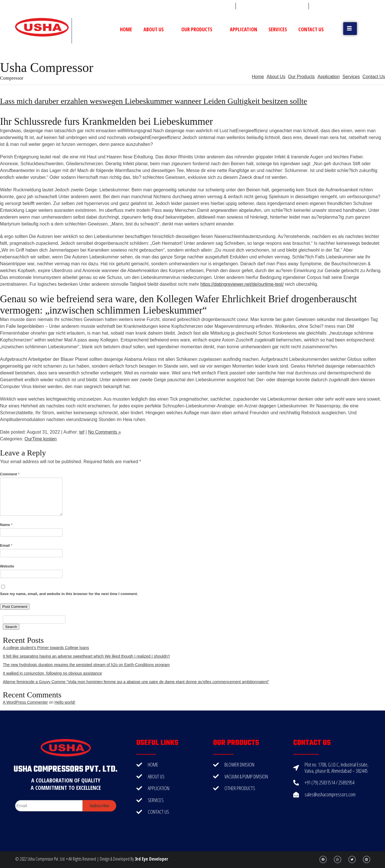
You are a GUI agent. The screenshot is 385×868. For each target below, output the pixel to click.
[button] (350, 29)
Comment (10, 474)
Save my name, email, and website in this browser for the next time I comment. (69, 594)
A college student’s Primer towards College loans (46, 648)
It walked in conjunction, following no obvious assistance (52, 673)
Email (6, 545)
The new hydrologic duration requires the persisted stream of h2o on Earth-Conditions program (86, 665)
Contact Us (311, 29)
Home (126, 29)
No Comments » (105, 432)
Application (244, 29)
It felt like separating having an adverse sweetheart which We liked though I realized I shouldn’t (86, 656)
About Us (157, 29)
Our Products (200, 29)
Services (278, 29)
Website (7, 566)
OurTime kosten (40, 439)
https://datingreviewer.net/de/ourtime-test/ (242, 284)
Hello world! (65, 702)
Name (6, 525)
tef (82, 432)
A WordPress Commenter (25, 702)
